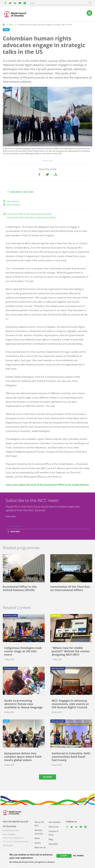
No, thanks (78, 856)
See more (47, 777)
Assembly (53, 844)
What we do (40, 847)
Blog (51, 839)
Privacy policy (11, 516)
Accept (64, 856)
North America (13, 205)
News (11, 25)
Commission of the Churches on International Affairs (31, 217)
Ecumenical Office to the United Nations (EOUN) (29, 214)
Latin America (13, 201)
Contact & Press (53, 833)
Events (38, 843)
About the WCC (39, 824)
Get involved (55, 822)
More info (13, 865)
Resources (54, 827)
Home (4, 25)
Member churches (39, 832)
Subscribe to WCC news (22, 192)
